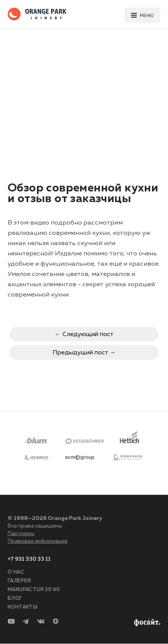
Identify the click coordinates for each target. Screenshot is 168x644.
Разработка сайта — (146, 622)
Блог (15, 599)
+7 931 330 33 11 (29, 559)
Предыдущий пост (80, 353)
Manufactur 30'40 (34, 590)
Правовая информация (38, 541)
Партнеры (21, 534)
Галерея (19, 581)
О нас (16, 572)
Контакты (22, 607)
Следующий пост (88, 335)
